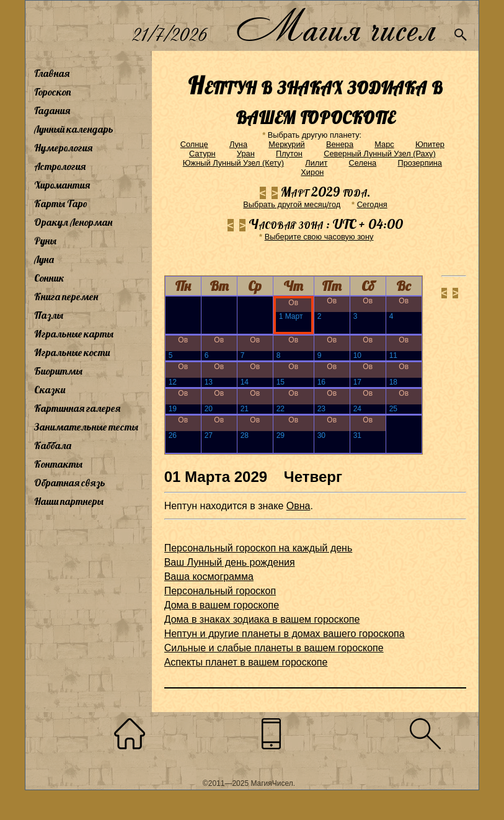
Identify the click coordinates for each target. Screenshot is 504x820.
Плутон (289, 154)
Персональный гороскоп (220, 591)
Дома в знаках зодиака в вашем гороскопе (262, 619)
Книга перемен (66, 296)
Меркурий (286, 144)
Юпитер (430, 144)
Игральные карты (74, 334)
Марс (384, 144)
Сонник (49, 278)
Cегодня (372, 204)
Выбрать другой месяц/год (292, 204)
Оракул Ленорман (73, 222)
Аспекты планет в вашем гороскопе (246, 662)
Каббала (53, 445)
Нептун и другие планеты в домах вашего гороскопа (285, 634)
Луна (44, 259)
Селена (363, 163)
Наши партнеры (69, 501)
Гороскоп (53, 92)
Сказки (50, 390)
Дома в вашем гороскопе (222, 605)
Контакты (58, 464)
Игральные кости (72, 352)
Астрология (60, 166)
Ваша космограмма (209, 577)
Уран (246, 154)
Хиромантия (62, 185)
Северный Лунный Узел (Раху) (380, 154)
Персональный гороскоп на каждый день (259, 548)
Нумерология (63, 148)
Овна (298, 506)
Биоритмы (58, 371)
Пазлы (49, 315)
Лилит (316, 163)
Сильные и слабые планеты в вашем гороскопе (274, 648)
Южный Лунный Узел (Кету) (233, 163)
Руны (45, 241)
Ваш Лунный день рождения (230, 562)
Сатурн (202, 154)
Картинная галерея (77, 408)
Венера (340, 144)
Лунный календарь (74, 129)
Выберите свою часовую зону (319, 237)
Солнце (194, 144)
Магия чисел (335, 26)
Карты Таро (61, 203)
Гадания (52, 110)
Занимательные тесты (86, 427)
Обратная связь (70, 483)
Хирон (312, 172)
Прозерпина (420, 163)
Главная (52, 73)
